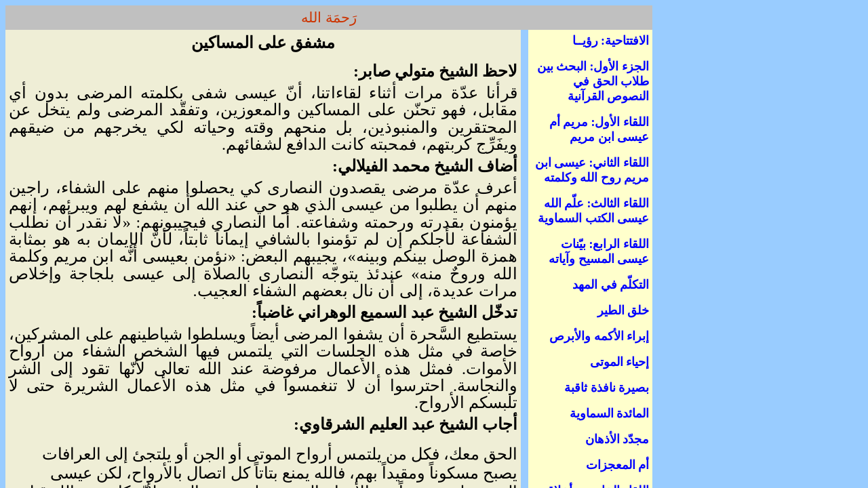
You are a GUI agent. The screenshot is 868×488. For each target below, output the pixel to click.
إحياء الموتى (620, 362)
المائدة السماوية (610, 413)
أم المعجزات (618, 465)
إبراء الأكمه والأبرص (599, 336)
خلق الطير (624, 310)
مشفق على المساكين (263, 43)
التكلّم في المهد (611, 285)
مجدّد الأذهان (617, 439)
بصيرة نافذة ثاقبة (607, 388)
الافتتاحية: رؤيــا (611, 41)
